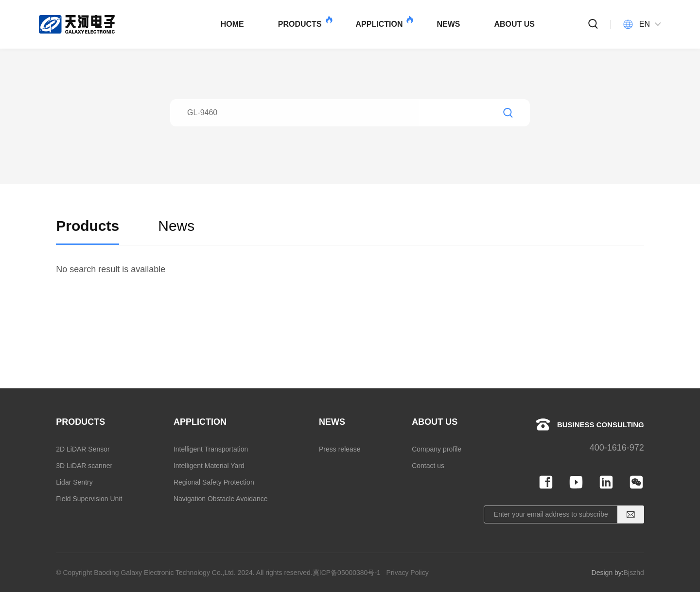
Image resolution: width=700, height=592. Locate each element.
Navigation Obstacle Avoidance (221, 499)
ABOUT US (514, 24)
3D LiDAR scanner (84, 466)
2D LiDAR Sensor (83, 449)
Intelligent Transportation (211, 449)
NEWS (448, 24)
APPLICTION (384, 22)
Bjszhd (634, 573)
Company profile (437, 449)
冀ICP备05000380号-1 (347, 573)
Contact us (428, 466)
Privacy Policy (408, 573)
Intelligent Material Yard (209, 466)
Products (87, 235)
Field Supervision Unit (89, 499)
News (176, 235)
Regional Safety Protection (214, 482)
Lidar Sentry (74, 482)
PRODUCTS (305, 22)
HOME (232, 24)
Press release (340, 449)
